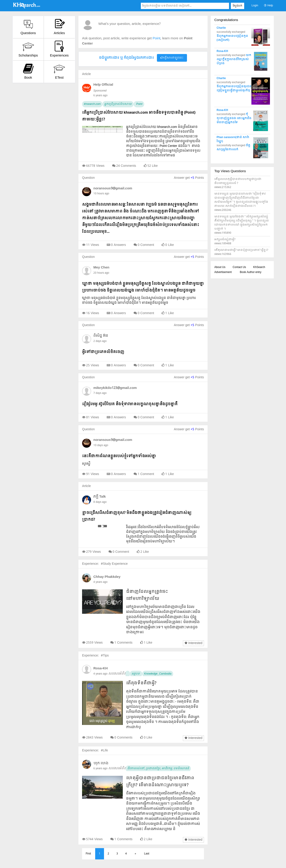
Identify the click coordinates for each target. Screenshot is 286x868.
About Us (220, 267)
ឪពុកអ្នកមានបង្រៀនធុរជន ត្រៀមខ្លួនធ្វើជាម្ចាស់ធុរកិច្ (234, 89)
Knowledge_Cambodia (158, 674)
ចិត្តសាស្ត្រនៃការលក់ (233, 148)
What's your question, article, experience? (129, 24)
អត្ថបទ (136, 674)
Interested (193, 643)
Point (139, 104)
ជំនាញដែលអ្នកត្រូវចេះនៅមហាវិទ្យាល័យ (147, 595)
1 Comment (146, 474)
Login (255, 6)
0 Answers (118, 245)
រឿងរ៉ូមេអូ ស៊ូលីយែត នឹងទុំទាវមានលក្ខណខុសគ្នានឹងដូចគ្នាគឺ (130, 404)
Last (147, 854)
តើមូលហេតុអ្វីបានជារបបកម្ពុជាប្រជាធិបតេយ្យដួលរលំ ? (238, 181)
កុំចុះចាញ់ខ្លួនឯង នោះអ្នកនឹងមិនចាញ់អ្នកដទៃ (234, 118)
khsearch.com (92, 104)
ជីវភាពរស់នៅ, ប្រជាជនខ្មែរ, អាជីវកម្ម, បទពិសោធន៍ (158, 769)
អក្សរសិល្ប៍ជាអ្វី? (225, 240)
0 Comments (123, 738)
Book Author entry (251, 272)
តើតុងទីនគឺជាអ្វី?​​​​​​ (141, 683)
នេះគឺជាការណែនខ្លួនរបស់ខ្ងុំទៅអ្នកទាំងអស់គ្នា (119, 456)
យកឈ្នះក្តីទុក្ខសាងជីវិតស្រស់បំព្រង (234, 59)
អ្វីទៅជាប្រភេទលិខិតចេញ (103, 352)
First (88, 854)
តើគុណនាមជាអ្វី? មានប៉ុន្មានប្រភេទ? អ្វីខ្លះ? (241, 250)
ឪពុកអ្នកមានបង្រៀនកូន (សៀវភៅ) (232, 38)
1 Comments (123, 643)
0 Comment (146, 245)
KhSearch (259, 267)
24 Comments (126, 166)
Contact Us (239, 267)
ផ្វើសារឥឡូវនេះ (172, 58)
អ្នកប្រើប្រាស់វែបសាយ (118, 104)
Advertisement (223, 272)
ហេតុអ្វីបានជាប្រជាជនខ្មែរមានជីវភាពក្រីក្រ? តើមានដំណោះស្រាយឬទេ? (160, 782)
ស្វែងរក (238, 6)
